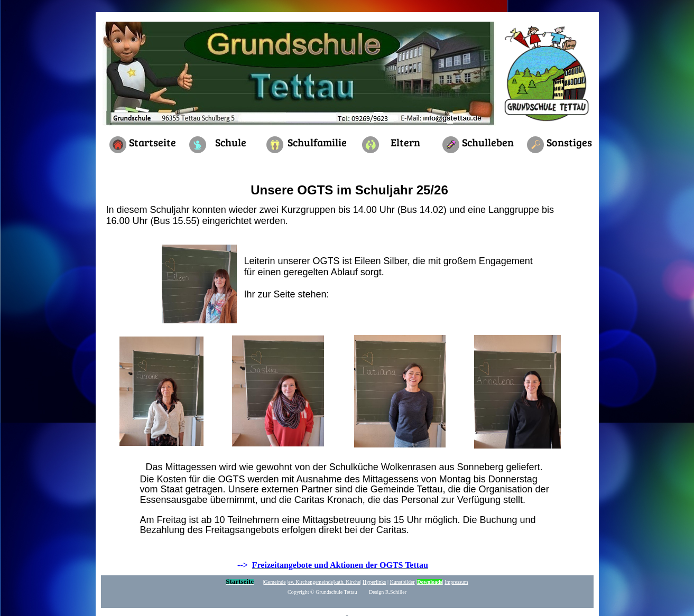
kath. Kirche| (348, 582)
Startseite (152, 142)
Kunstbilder (402, 582)
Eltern (405, 142)
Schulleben (488, 142)
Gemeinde (275, 582)
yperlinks (374, 582)
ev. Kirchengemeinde (311, 582)
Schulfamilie (317, 142)
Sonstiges (569, 142)
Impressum (456, 582)
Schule (231, 142)
